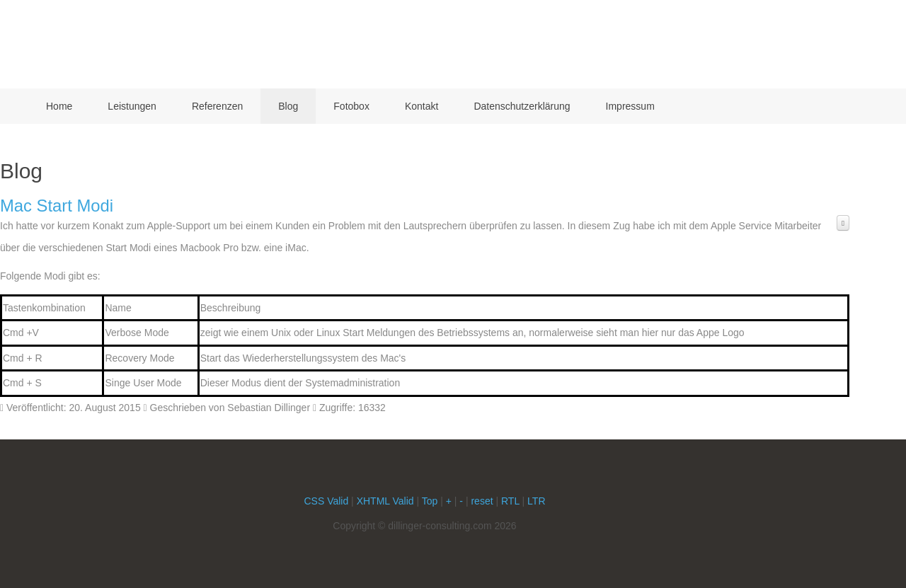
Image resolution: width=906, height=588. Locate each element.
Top (430, 501)
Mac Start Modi (57, 206)
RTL (510, 501)
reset (482, 501)
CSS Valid (326, 501)
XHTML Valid (385, 501)
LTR (536, 501)
